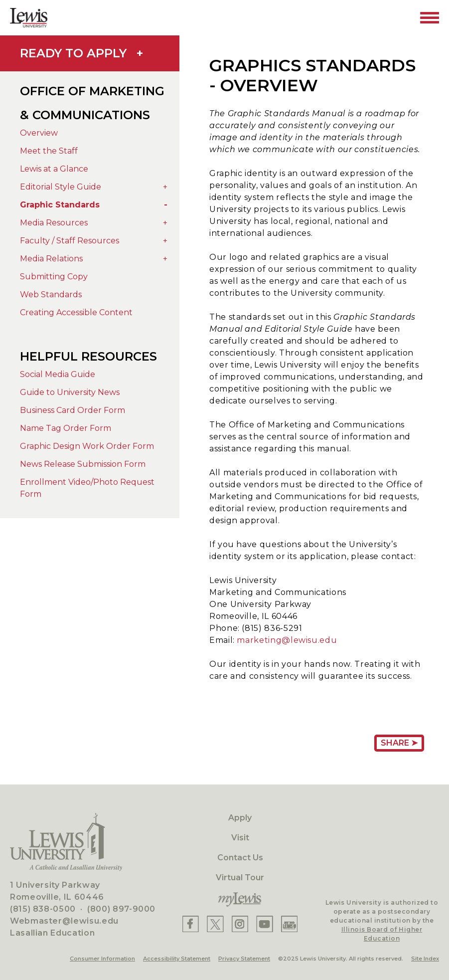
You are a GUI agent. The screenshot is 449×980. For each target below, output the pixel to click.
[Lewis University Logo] (29, 18)
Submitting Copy (54, 277)
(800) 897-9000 (121, 909)
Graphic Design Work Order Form (87, 446)
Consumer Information (102, 959)
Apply (240, 818)
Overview (39, 133)
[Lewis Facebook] (191, 924)
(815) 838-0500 (43, 909)
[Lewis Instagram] (240, 924)
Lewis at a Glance (54, 169)
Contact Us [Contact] (240, 858)
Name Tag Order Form (66, 428)
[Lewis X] (215, 924)
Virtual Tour (240, 878)
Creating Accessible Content (76, 312)
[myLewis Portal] (240, 900)
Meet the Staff (49, 151)
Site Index (425, 959)
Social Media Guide (58, 374)
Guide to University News (70, 392)
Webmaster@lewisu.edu (64, 921)
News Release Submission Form (83, 464)
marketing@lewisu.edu (287, 640)
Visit (240, 838)
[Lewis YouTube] (265, 924)
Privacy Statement (244, 959)
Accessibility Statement (177, 959)
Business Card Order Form (73, 410)
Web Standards (51, 294)
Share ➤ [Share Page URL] (399, 743)
